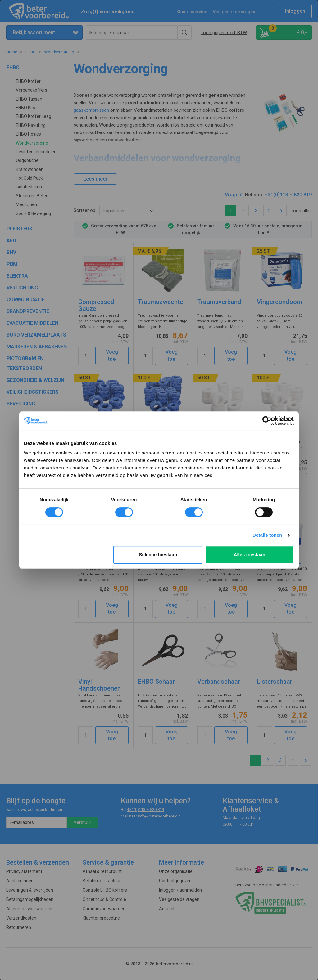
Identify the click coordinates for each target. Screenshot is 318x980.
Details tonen (267, 535)
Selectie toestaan (158, 555)
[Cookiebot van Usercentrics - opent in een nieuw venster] (267, 421)
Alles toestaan (250, 555)
